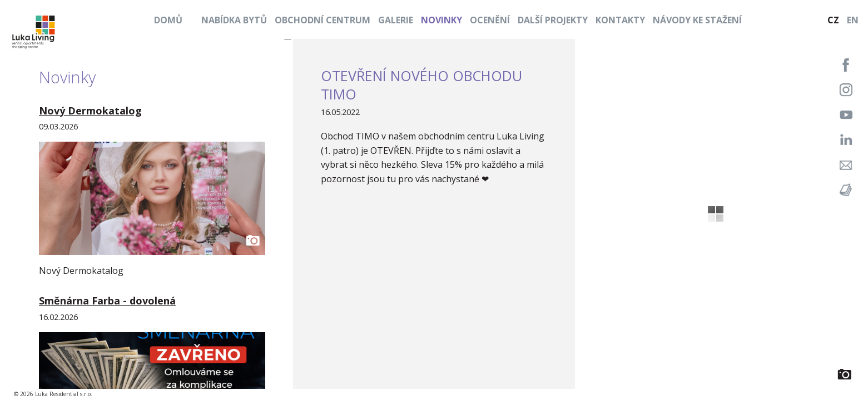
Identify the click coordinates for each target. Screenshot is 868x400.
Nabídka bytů (234, 20)
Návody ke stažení (697, 20)
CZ (833, 20)
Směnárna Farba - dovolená (107, 301)
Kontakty (620, 20)
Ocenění (490, 20)
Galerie (396, 20)
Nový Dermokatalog (90, 111)
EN (853, 20)
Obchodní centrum (323, 20)
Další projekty (553, 20)
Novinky (442, 20)
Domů (168, 20)
